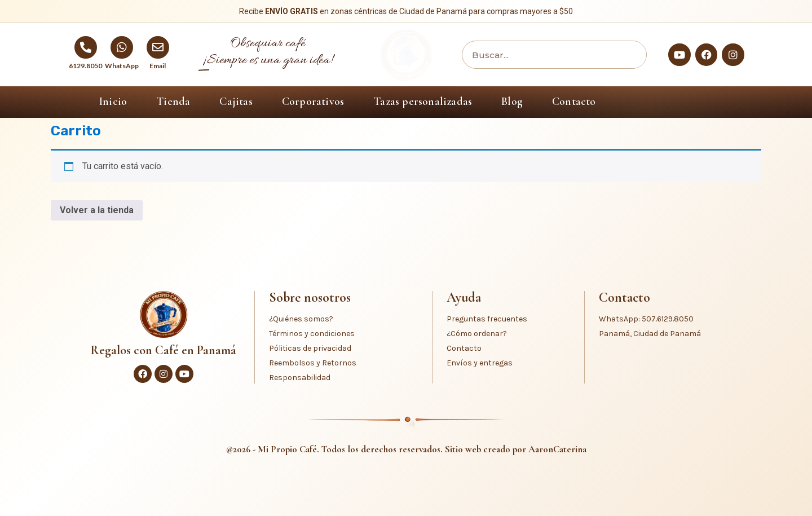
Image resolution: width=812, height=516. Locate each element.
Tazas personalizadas (423, 102)
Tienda (173, 102)
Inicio (113, 102)
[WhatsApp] (122, 47)
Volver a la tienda (97, 210)
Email (158, 66)
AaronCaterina (557, 449)
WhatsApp (122, 66)
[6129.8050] (86, 47)
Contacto (574, 102)
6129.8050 (85, 66)
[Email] (158, 47)
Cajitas (236, 102)
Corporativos (313, 102)
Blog (512, 102)
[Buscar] (629, 55)
